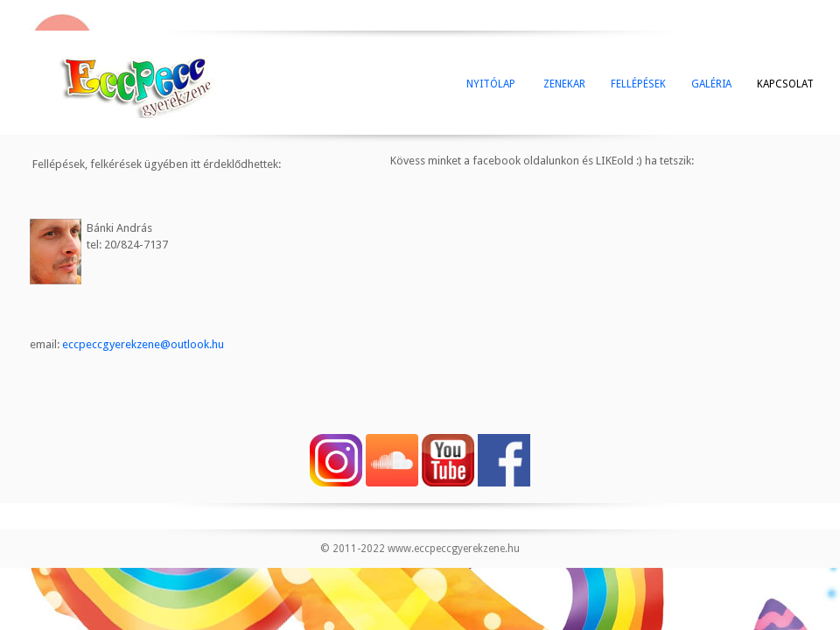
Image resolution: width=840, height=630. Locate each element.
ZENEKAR (563, 84)
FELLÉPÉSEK (638, 84)
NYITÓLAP (491, 84)
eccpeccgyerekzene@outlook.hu (143, 344)
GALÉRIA (711, 84)
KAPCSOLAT (785, 84)
